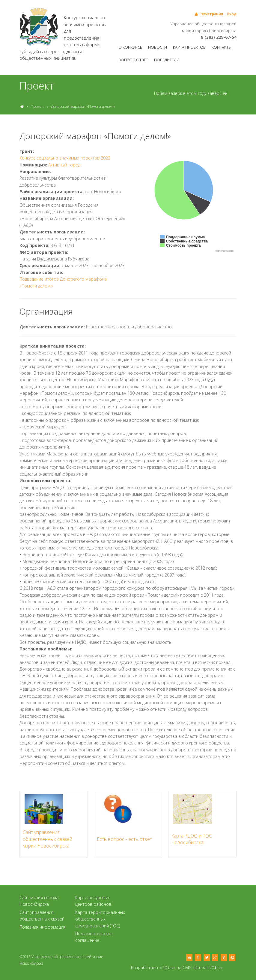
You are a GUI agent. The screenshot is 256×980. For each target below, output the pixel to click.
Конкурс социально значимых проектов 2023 (65, 158)
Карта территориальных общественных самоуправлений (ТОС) (100, 919)
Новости (158, 47)
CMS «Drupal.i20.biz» (202, 968)
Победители (167, 60)
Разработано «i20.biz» (153, 968)
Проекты (38, 107)
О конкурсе (130, 47)
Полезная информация (42, 927)
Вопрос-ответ (133, 60)
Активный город (64, 165)
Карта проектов (189, 47)
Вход (232, 14)
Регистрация (208, 14)
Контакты (222, 47)
